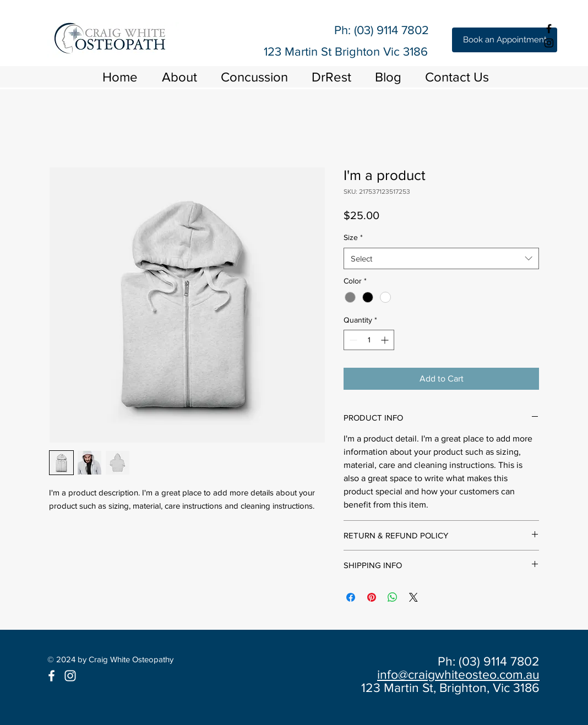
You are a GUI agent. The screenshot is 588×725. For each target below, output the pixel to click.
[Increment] (386, 340)
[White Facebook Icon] (51, 676)
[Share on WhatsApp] (393, 597)
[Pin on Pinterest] (372, 597)
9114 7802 (403, 30)
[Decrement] (352, 340)
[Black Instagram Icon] (549, 43)
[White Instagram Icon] (70, 676)
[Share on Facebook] (351, 597)
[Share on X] (413, 597)
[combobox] (441, 258)
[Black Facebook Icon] (549, 29)
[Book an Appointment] (505, 40)
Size (353, 237)
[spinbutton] (369, 340)
